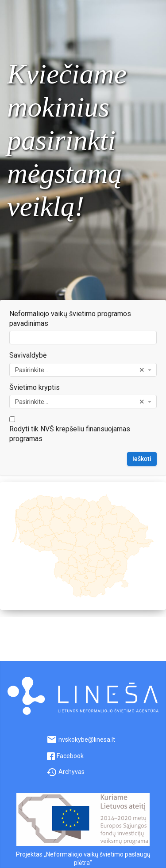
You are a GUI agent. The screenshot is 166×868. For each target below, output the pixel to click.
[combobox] (83, 370)
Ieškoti (142, 459)
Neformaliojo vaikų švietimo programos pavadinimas (70, 319)
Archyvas (66, 772)
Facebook (65, 756)
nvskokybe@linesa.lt (81, 740)
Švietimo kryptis (35, 387)
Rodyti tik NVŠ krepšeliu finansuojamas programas (70, 434)
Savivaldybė (28, 355)
